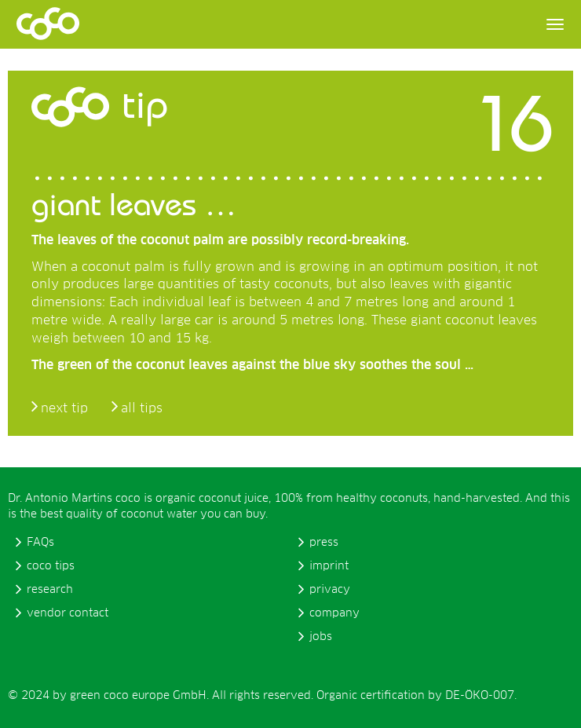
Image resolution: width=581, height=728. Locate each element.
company (334, 613)
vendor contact (68, 613)
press (324, 543)
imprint (329, 566)
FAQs (40, 543)
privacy (330, 590)
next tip (64, 408)
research (50, 590)
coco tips (51, 566)
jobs (321, 637)
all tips (142, 408)
